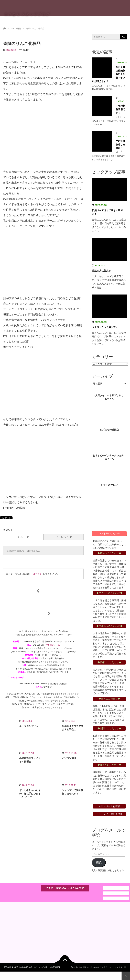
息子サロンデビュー (30, 726)
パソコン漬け (69, 758)
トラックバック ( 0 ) (63, 537)
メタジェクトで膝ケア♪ (104, 327)
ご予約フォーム (53, 645)
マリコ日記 (24, 50)
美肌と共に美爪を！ (103, 271)
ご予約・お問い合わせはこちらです (65, 888)
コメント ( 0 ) (23, 537)
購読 (99, 862)
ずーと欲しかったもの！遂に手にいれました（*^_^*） (30, 794)
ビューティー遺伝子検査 (109, 814)
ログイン (37, 574)
